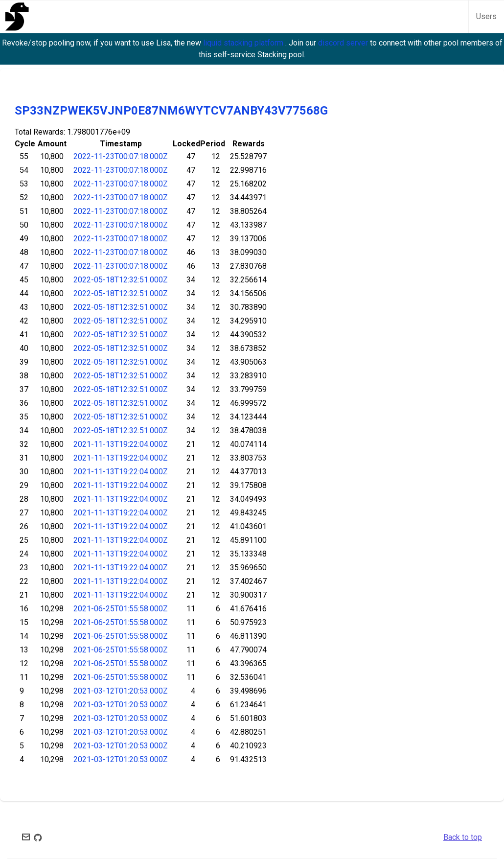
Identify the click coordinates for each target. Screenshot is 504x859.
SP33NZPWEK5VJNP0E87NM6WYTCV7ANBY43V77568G (171, 111)
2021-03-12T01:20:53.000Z (121, 691)
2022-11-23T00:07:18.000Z (121, 156)
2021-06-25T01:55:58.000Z (121, 609)
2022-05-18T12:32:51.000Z (121, 280)
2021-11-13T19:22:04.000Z (121, 444)
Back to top (463, 837)
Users (486, 16)
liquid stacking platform (244, 43)
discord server (344, 43)
